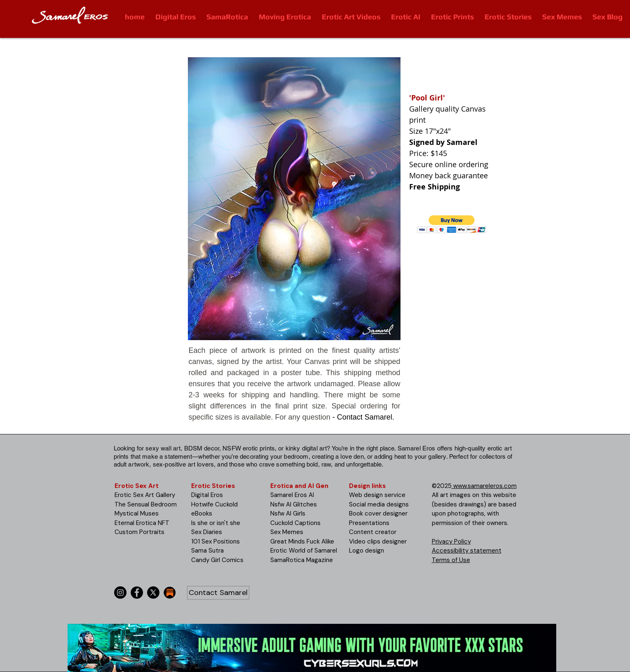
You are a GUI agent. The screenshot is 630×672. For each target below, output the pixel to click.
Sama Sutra (207, 551)
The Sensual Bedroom (146, 504)
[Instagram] (120, 593)
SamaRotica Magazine (302, 560)
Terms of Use (451, 560)
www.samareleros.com (484, 486)
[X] (153, 593)
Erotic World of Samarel (304, 551)
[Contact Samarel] (218, 593)
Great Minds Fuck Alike (302, 541)
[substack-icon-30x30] (170, 593)
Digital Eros (207, 495)
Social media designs (379, 504)
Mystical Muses (137, 513)
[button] (452, 224)
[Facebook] (137, 593)
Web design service (377, 495)
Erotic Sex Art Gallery (145, 495)
